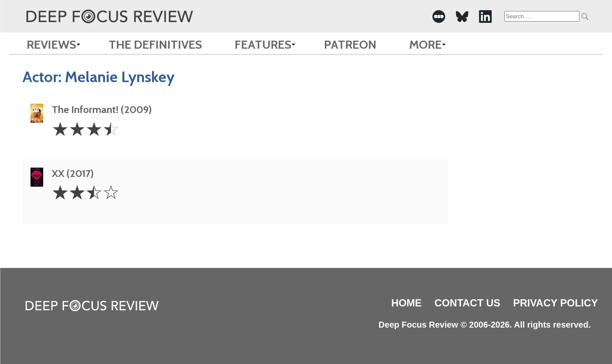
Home (407, 303)
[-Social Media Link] (439, 17)
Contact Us (468, 303)
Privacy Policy (555, 303)
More (425, 44)
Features (263, 44)
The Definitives (155, 44)
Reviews (51, 44)
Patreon (350, 44)
